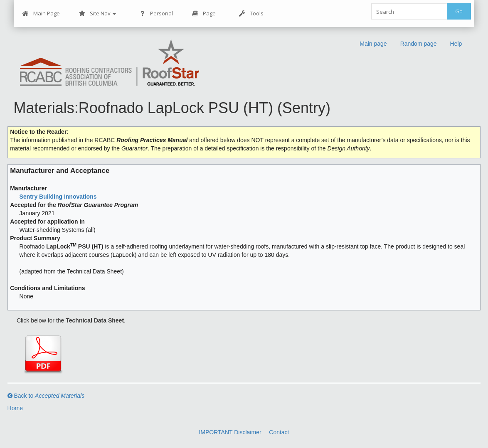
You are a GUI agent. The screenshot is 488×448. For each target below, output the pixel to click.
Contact (279, 432)
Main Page (41, 14)
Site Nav (97, 14)
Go (459, 11)
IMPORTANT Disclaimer (230, 432)
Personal (156, 14)
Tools (251, 14)
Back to (46, 396)
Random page (419, 44)
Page (204, 14)
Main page (373, 44)
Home (15, 408)
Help (456, 44)
